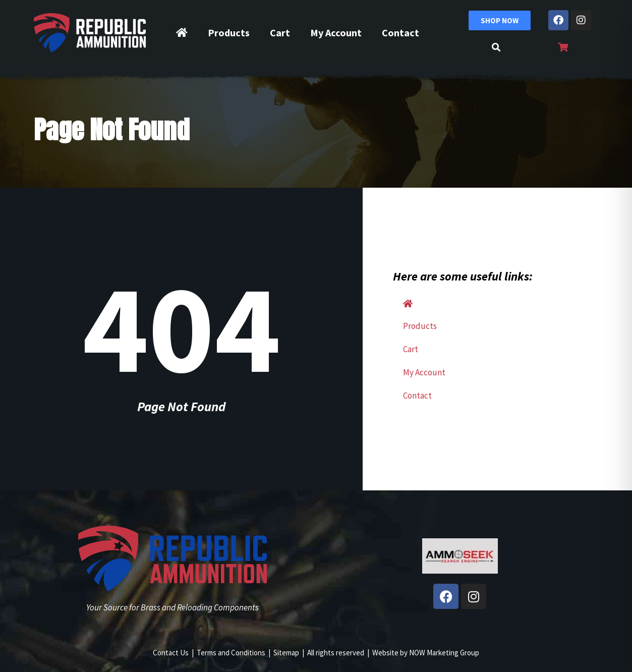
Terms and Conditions (231, 653)
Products (229, 33)
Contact (400, 33)
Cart (280, 33)
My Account (336, 33)
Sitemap (286, 653)
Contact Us (171, 653)
